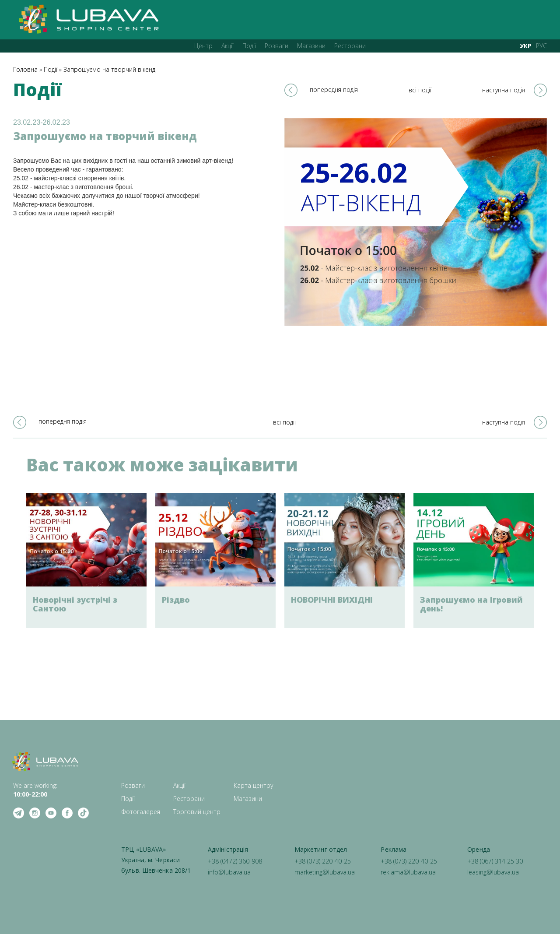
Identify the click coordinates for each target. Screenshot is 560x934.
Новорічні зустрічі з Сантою (75, 604)
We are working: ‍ (35, 790)
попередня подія (334, 90)
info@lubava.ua (229, 872)
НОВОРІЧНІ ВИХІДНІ (332, 600)
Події (249, 46)
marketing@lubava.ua (325, 872)
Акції (227, 46)
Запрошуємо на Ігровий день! (471, 604)
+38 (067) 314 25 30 (495, 861)
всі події (420, 90)
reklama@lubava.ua (408, 872)
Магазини (311, 46)
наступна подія (504, 90)
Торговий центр (197, 812)
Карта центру (253, 785)
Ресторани (350, 46)
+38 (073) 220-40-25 (323, 861)
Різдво (176, 600)
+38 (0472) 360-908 (235, 861)
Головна (25, 69)
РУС (541, 46)
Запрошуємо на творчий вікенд (109, 69)
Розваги (276, 46)
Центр (203, 46)
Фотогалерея (141, 812)
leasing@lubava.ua (493, 872)
